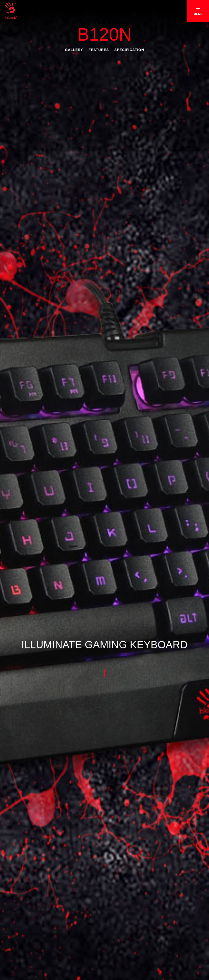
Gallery (74, 50)
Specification (129, 50)
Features (99, 50)
